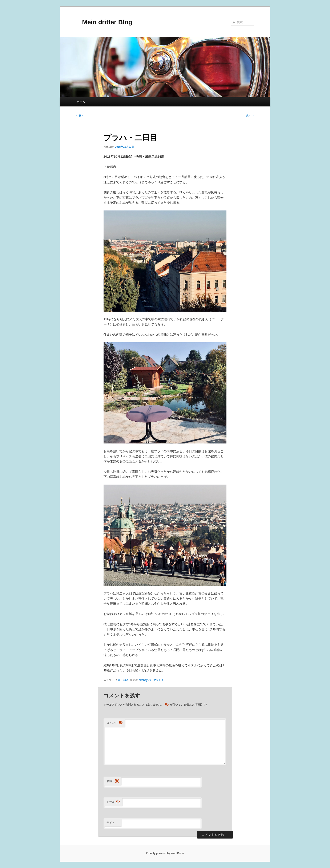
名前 (113, 781)
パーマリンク (156, 680)
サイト (111, 823)
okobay (143, 680)
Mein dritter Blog (104, 22)
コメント (115, 723)
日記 (125, 680)
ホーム (81, 102)
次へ (250, 116)
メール (113, 802)
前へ (80, 116)
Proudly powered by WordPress (165, 853)
